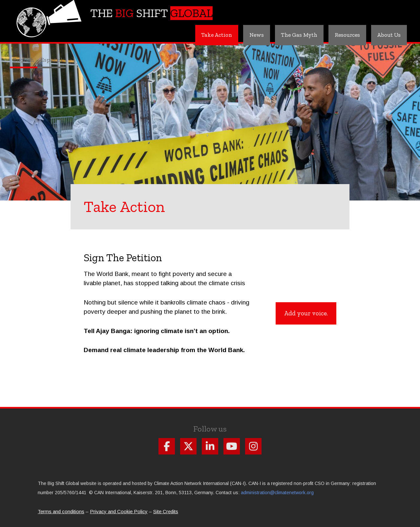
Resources (344, 35)
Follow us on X (188, 446)
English (24, 60)
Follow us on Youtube (232, 446)
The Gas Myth (294, 35)
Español (52, 60)
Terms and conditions (61, 511)
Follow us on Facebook (167, 446)
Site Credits (166, 511)
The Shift (151, 13)
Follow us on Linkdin (210, 446)
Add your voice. (306, 313)
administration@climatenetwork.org (277, 493)
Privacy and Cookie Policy (119, 511)
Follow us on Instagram (253, 446)
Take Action (208, 35)
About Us (388, 35)
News (250, 35)
